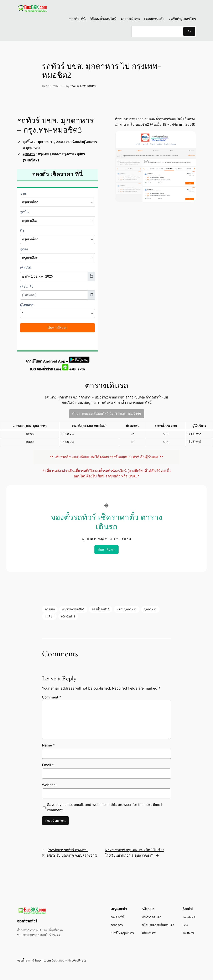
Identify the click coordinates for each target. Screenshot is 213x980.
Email (48, 765)
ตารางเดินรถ (88, 86)
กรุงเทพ (50, 609)
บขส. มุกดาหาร (127, 609)
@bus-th (74, 369)
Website (49, 785)
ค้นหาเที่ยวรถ (106, 549)
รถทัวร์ (49, 616)
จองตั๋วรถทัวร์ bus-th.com (34, 960)
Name (48, 745)
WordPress (79, 960)
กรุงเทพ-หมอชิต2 (73, 609)
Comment (52, 697)
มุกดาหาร (150, 609)
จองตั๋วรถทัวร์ (101, 609)
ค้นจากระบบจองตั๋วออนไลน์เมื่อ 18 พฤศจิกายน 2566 (107, 414)
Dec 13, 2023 (51, 86)
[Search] (189, 31)
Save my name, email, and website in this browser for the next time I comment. (105, 807)
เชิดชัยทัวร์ (68, 616)
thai (73, 86)
